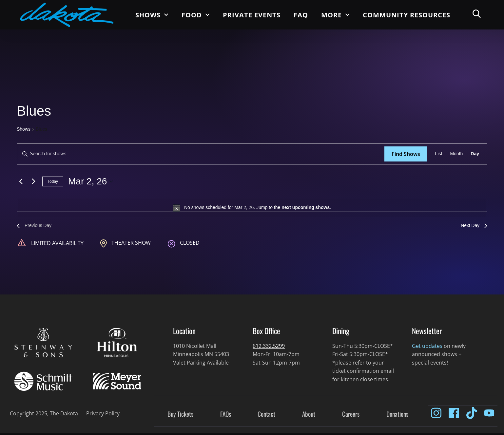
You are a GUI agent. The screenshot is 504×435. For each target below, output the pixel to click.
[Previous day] (21, 181)
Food (196, 15)
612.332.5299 (269, 348)
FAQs (226, 416)
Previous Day (36, 227)
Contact (266, 416)
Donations (397, 416)
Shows (152, 15)
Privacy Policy (103, 415)
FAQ (301, 15)
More (335, 15)
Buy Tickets (180, 416)
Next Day (473, 227)
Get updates (427, 348)
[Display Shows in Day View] (475, 154)
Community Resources (407, 15)
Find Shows (406, 154)
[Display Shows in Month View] (456, 154)
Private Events (252, 15)
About (309, 416)
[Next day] (33, 181)
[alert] (252, 208)
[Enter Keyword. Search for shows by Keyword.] (201, 154)
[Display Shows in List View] (439, 154)
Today (53, 181)
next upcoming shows (306, 207)
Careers (351, 416)
